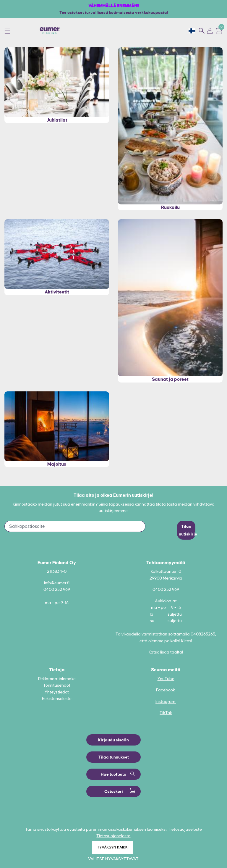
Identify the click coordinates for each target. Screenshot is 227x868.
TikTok (166, 713)
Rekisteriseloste (57, 698)
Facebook (166, 690)
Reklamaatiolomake (57, 679)
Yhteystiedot (57, 692)
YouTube (166, 679)
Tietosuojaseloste (113, 836)
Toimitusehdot (57, 685)
